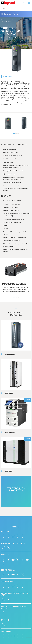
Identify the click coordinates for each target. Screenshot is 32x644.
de (22, 536)
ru (27, 559)
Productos (15, 20)
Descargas (7, 77)
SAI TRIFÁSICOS (25, 20)
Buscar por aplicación (10, 14)
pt (4, 563)
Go (29, 9)
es (24, 3)
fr (13, 536)
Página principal (5, 20)
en (4, 536)
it (8, 536)
